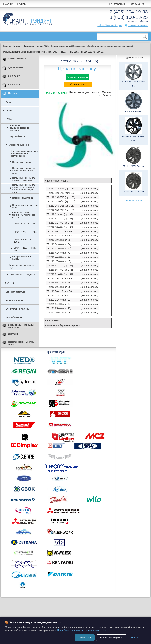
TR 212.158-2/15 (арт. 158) (61, 210)
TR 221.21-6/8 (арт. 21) (59, 300)
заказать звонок (138, 25)
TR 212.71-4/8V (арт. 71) (60, 223)
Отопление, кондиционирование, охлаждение (19, 128)
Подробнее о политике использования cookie (82, 630)
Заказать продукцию (78, 77)
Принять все (85, 638)
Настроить (137, 638)
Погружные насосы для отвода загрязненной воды (24, 170)
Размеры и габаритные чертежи (63, 325)
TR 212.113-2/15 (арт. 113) (61, 189)
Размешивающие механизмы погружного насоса (24, 215)
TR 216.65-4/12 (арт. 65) (60, 278)
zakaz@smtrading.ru (110, 25)
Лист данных (52, 320)
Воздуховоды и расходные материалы (18, 326)
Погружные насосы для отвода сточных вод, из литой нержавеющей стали (24, 188)
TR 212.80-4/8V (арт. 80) (60, 227)
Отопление (11, 94)
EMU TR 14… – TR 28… (26, 223)
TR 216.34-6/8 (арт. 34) (59, 244)
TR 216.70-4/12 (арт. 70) (60, 291)
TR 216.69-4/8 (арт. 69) (59, 287)
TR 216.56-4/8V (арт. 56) (60, 270)
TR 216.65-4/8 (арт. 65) (59, 283)
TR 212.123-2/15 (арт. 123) (61, 193)
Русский (8, 4)
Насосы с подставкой (23, 198)
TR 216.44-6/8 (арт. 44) (59, 257)
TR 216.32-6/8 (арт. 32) (59, 240)
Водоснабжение (17, 136)
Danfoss (10, 102)
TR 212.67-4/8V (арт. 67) (60, 219)
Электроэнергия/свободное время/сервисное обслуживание (24, 153)
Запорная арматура (16, 292)
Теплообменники (14, 317)
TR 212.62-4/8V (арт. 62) (60, 214)
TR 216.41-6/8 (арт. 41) (59, 253)
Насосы (10, 111)
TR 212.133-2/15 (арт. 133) (61, 197)
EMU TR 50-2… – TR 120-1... (24, 241)
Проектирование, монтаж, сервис (18, 343)
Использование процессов (22, 275)
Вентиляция (11, 76)
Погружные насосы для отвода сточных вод (24, 179)
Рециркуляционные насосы (22, 258)
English (21, 4)
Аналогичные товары (57, 181)
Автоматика (11, 85)
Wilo (9, 119)
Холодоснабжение (14, 59)
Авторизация (137, 4)
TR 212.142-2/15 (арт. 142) (61, 201)
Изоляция (10, 334)
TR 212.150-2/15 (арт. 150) (61, 206)
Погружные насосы (22, 162)
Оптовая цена (78, 84)
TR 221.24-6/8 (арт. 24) (59, 304)
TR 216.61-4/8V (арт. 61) (60, 274)
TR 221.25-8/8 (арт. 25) (59, 308)
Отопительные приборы (18, 309)
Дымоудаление (13, 68)
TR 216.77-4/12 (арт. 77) (60, 295)
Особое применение (19, 145)
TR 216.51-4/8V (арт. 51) (60, 266)
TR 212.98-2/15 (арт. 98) (60, 236)
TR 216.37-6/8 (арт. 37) (59, 248)
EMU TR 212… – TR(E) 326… (25, 249)
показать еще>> (134, 200)
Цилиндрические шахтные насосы (25, 206)
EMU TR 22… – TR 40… (26, 232)
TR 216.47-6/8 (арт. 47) (59, 261)
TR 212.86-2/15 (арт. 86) (60, 231)
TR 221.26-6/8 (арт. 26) (59, 313)
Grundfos (12, 283)
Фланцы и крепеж (14, 300)
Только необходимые (111, 638)
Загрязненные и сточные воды (21, 266)
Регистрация (117, 4)
